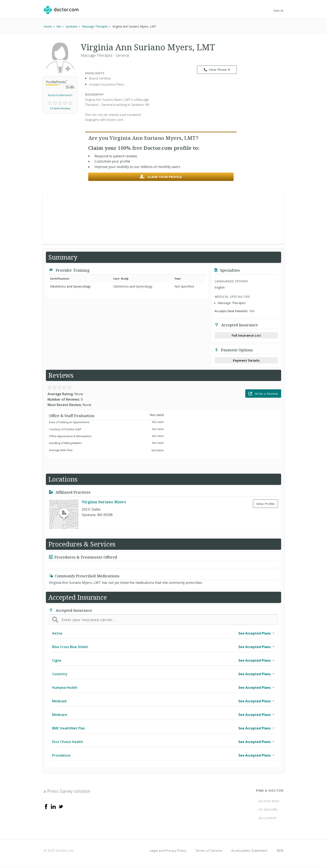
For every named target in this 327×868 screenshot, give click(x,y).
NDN (280, 850)
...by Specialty (267, 809)
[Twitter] (61, 806)
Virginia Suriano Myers (104, 502)
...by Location (267, 818)
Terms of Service (209, 850)
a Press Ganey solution (67, 791)
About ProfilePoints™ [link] (60, 95)
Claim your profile (161, 177)
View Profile (265, 504)
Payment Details (246, 360)
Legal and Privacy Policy (168, 850)
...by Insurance (268, 801)
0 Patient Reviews (60, 108)
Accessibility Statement (249, 850)
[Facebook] (46, 806)
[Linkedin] (53, 806)
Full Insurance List (246, 335)
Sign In (278, 11)
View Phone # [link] (217, 70)
